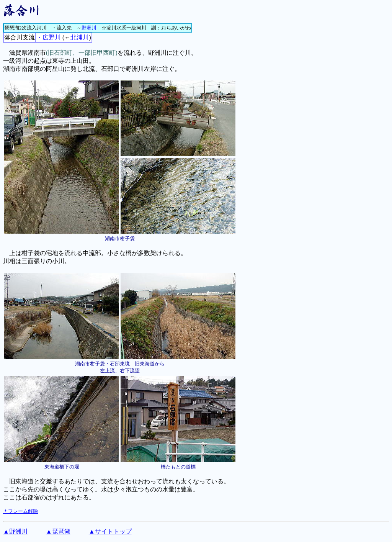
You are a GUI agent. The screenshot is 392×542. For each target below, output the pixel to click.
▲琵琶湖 (58, 531)
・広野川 (49, 37)
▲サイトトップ (110, 531)
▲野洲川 (15, 531)
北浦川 (80, 37)
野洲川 (89, 28)
